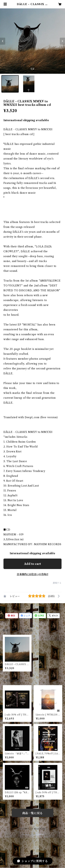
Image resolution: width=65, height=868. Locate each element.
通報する (57, 583)
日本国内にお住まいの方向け (33, 574)
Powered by (32, 834)
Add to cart (32, 564)
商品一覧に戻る (33, 813)
